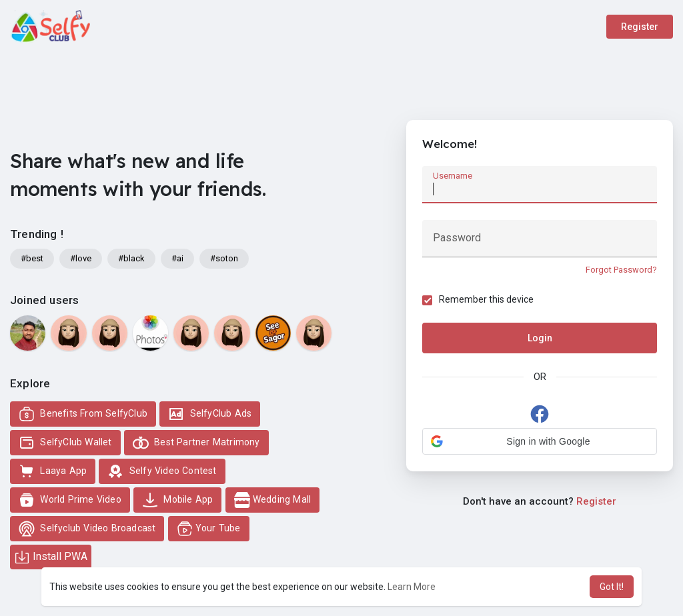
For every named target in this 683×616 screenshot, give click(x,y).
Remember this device (487, 300)
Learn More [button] (412, 587)
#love (81, 258)
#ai (177, 258)
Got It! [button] (612, 587)
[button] (540, 442)
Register (640, 27)
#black (131, 258)
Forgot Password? (621, 270)
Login (540, 339)
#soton (224, 258)
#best (32, 258)
